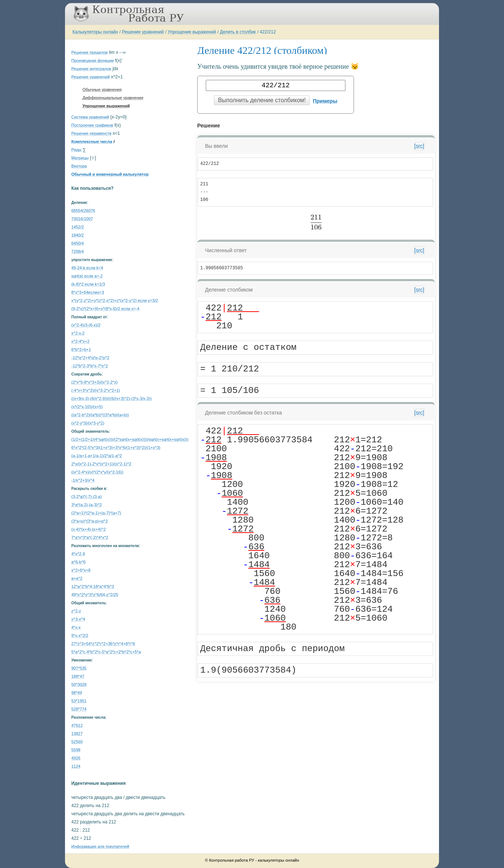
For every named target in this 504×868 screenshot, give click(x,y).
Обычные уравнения (102, 90)
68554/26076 (83, 211)
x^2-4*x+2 (80, 341)
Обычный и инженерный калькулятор (110, 174)
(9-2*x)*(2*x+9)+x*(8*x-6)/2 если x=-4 (105, 309)
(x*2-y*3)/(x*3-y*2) (88, 423)
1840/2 (78, 235)
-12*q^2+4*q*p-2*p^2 (90, 358)
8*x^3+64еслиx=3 (88, 292)
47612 (77, 725)
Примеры (325, 101)
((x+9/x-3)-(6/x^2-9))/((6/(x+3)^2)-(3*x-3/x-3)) (111, 399)
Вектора (79, 166)
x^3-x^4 (78, 619)
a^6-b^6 (78, 562)
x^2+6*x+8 (81, 570)
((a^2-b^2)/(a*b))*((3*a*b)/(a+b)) (100, 415)
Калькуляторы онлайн (95, 32)
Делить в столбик (238, 32)
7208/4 (78, 251)
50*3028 (79, 685)
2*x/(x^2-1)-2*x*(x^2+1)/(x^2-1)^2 (101, 464)
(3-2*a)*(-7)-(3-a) (87, 497)
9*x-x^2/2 (80, 635)
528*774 (79, 709)
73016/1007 (82, 219)
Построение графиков (92, 125)
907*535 (79, 668)
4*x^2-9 (78, 554)
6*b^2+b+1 (81, 350)
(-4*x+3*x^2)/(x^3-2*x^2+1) (96, 390)
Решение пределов (90, 52)
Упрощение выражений (192, 32)
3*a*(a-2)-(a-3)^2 (87, 505)
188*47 (78, 676)
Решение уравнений (143, 32)
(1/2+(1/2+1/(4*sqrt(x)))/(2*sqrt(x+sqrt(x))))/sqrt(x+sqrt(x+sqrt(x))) (130, 439)
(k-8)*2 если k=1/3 (88, 284)
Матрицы (80, 158)
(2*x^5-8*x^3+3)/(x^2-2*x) (95, 382)
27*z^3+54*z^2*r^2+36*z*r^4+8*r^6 (103, 644)
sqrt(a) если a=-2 (87, 276)
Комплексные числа (92, 142)
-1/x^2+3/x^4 (83, 480)
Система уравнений (90, 117)
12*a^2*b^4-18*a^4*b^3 (93, 586)
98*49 (77, 693)
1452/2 (78, 227)
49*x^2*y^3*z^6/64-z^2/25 (95, 595)
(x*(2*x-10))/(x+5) (87, 407)
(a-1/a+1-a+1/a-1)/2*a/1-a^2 (97, 456)
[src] (419, 146)
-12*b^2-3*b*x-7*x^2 (90, 366)
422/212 (268, 32)
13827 (77, 734)
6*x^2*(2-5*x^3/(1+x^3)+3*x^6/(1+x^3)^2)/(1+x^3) (116, 448)
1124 (76, 766)
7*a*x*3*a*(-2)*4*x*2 (90, 537)
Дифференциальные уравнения (113, 98)
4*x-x (76, 627)
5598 (76, 750)
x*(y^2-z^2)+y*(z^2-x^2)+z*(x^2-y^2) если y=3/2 (115, 300)
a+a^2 (77, 578)
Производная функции (92, 61)
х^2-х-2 (78, 333)
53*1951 (79, 701)
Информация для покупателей (100, 846)
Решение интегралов (91, 69)
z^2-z (76, 611)
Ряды (76, 150)
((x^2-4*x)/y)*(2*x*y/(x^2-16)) (97, 472)
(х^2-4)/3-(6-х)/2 (86, 325)
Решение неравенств (91, 133)
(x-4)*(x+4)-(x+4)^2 (89, 529)
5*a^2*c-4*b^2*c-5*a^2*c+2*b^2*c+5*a (106, 652)
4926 (76, 758)
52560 (77, 742)
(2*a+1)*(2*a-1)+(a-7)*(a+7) (96, 513)
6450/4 (78, 243)
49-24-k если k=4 (87, 268)
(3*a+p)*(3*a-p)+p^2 (90, 521)
